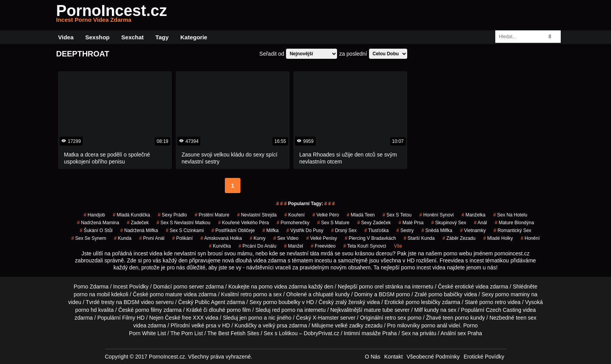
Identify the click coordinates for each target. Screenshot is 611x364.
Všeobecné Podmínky (433, 357)
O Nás (373, 357)
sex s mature (333, 223)
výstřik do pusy (305, 230)
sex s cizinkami (185, 230)
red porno (284, 310)
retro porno (254, 294)
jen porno (251, 318)
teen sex (526, 318)
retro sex (395, 318)
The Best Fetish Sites (233, 333)
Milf (419, 310)
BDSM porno (394, 294)
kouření (295, 215)
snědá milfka (437, 230)
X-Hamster (326, 318)
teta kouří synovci (365, 246)
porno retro (493, 302)
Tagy (162, 37)
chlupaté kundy (331, 294)
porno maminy (513, 294)
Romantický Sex (513, 230)
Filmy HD (134, 318)
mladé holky (498, 238)
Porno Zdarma (91, 287)
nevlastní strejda (257, 215)
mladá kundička (132, 215)
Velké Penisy (322, 238)
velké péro (326, 215)
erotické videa (471, 287)
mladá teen (361, 215)
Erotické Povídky (484, 357)
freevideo (323, 246)
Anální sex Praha (461, 333)
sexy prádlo (172, 215)
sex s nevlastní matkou (184, 223)
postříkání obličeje (233, 230)
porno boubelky (282, 302)
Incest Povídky (131, 287)
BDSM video (139, 302)
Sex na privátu (419, 333)
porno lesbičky (423, 302)
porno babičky (446, 294)
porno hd (86, 310)
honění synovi (436, 215)
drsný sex (344, 230)
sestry (405, 230)
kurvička (220, 246)
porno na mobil (92, 294)
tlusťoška (376, 230)
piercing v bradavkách (370, 238)
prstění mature (212, 215)
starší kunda (419, 238)
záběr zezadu (459, 238)
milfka (271, 230)
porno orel (371, 287)
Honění (530, 238)
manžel (294, 246)
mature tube (379, 310)
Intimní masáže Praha (370, 333)
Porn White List (147, 333)
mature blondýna (515, 223)
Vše (398, 246)
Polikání (183, 238)
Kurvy (258, 238)
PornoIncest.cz (112, 15)
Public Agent (210, 302)
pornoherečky (293, 223)
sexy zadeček (374, 223)
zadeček (138, 223)
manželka (473, 215)
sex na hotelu (510, 215)
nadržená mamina (98, 223)
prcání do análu (257, 246)
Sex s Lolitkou (281, 333)
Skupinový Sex (449, 223)
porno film (239, 310)
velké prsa (204, 325)
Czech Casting (504, 310)
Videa (66, 37)
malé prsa (411, 223)
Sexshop (98, 37)
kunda (123, 238)
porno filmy (148, 310)
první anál (152, 238)
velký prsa (275, 325)
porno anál (434, 325)
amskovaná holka (221, 238)
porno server (189, 287)
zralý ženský (350, 302)
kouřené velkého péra (244, 223)
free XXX (193, 318)
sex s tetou (397, 215)
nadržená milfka (139, 230)
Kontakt (393, 357)
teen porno (456, 318)
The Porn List (186, 333)
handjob (94, 215)
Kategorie (194, 37)
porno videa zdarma (283, 287)
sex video (286, 238)
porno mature (166, 294)
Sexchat (132, 37)
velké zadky (349, 325)
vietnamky (473, 230)
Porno (471, 325)
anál (480, 223)
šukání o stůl (96, 230)
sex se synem (89, 238)
